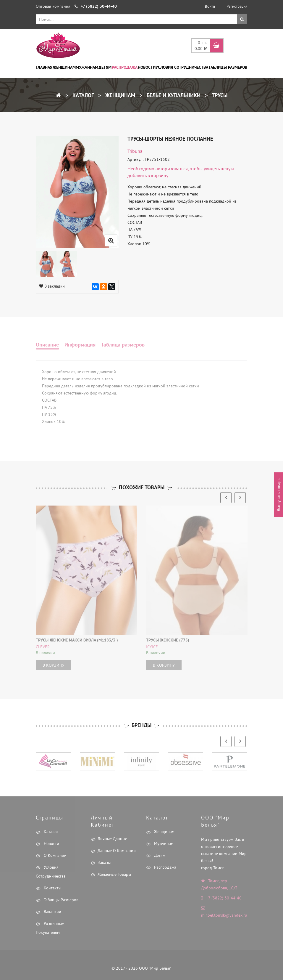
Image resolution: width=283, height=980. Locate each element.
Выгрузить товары (279, 494)
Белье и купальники (173, 95)
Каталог (82, 95)
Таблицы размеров (228, 67)
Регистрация (237, 6)
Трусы (219, 95)
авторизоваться (172, 169)
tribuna (135, 151)
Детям (105, 67)
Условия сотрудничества (182, 67)
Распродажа (125, 67)
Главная (44, 67)
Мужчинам (87, 67)
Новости (147, 67)
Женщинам (64, 67)
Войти (210, 6)
